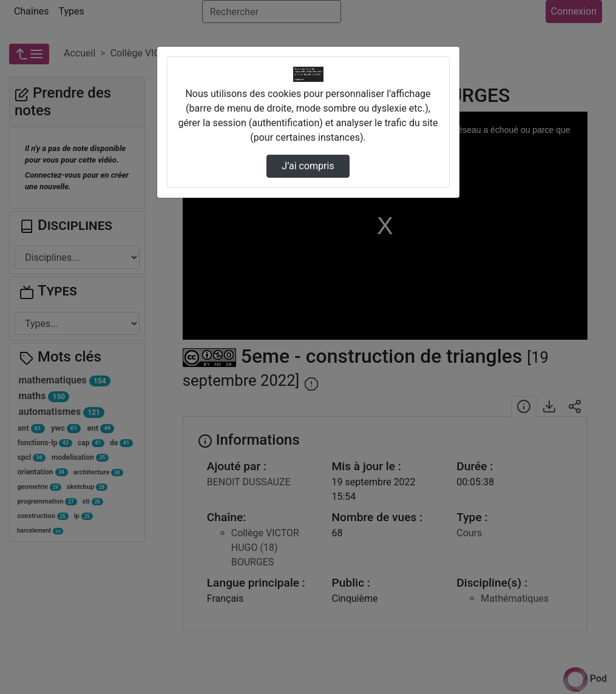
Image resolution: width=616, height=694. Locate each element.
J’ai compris (308, 166)
